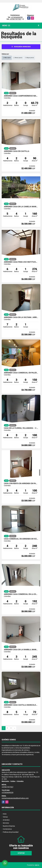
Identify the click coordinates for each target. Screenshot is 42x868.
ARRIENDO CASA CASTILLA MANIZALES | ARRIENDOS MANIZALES (21, 705)
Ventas (5, 817)
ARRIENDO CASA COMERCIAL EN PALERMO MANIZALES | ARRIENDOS (21, 373)
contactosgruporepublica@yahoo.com (15, 798)
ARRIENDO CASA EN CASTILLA (17, 151)
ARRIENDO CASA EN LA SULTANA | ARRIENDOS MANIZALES (21, 317)
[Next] (15, 728)
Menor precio (18, 58)
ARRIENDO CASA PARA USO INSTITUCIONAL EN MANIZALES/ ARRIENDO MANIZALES (21, 262)
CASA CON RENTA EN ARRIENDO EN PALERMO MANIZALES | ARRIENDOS (21, 484)
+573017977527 (16, 19)
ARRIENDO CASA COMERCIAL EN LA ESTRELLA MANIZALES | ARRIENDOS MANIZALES (21, 594)
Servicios (6, 823)
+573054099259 (17, 17)
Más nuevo (7, 58)
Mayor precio (29, 58)
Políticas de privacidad (11, 832)
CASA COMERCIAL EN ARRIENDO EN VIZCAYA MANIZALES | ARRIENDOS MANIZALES (21, 539)
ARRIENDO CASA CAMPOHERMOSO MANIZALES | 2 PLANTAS (21, 96)
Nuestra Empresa (9, 826)
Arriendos (6, 820)
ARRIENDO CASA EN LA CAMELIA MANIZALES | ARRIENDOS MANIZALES (21, 207)
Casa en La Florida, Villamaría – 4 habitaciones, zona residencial (21, 428)
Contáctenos (7, 829)
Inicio (5, 814)
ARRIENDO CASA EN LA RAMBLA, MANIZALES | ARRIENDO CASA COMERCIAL (21, 650)
